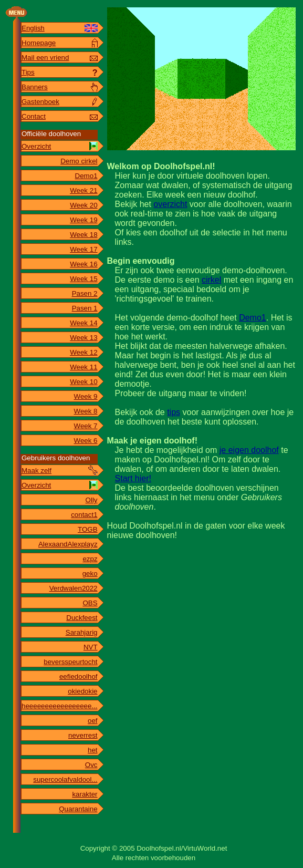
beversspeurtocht (70, 662)
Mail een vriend (45, 58)
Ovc (91, 765)
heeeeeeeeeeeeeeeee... (60, 706)
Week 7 (86, 426)
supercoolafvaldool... (65, 779)
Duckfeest (82, 618)
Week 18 (83, 235)
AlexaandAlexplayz (68, 544)
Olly (92, 500)
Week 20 (83, 205)
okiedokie (82, 691)
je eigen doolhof (249, 450)
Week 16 (83, 264)
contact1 (84, 515)
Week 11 (83, 367)
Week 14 (83, 323)
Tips (28, 72)
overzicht (170, 204)
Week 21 (83, 190)
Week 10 (83, 382)
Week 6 (86, 441)
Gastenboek (40, 102)
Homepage (39, 43)
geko (90, 573)
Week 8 (86, 411)
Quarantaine (78, 809)
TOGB (88, 529)
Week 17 (83, 249)
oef (93, 721)
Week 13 (83, 338)
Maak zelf (36, 471)
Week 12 (83, 352)
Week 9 (86, 396)
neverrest (83, 735)
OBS (90, 603)
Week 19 (83, 220)
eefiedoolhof (79, 676)
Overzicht (36, 146)
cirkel (211, 280)
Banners (35, 87)
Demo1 (86, 176)
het (93, 750)
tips (174, 412)
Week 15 (83, 279)
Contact (34, 116)
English (33, 28)
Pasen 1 (85, 308)
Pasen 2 (85, 293)
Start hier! (133, 478)
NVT (91, 647)
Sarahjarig (82, 632)
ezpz (90, 559)
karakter (85, 794)
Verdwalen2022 (74, 588)
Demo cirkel (79, 161)
